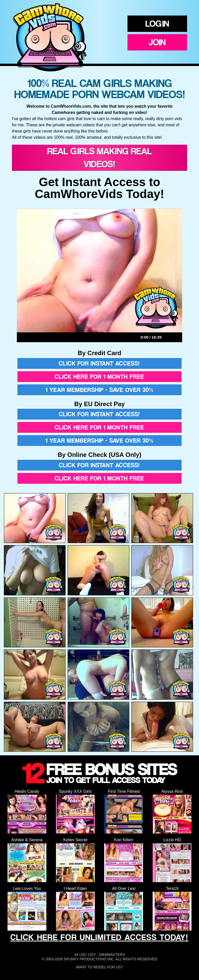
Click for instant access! (99, 363)
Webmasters (112, 955)
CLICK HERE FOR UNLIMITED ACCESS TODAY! (99, 937)
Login (157, 24)
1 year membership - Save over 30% (99, 390)
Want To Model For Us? (100, 967)
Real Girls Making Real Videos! (99, 158)
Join (157, 42)
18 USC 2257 (85, 955)
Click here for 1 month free (99, 377)
